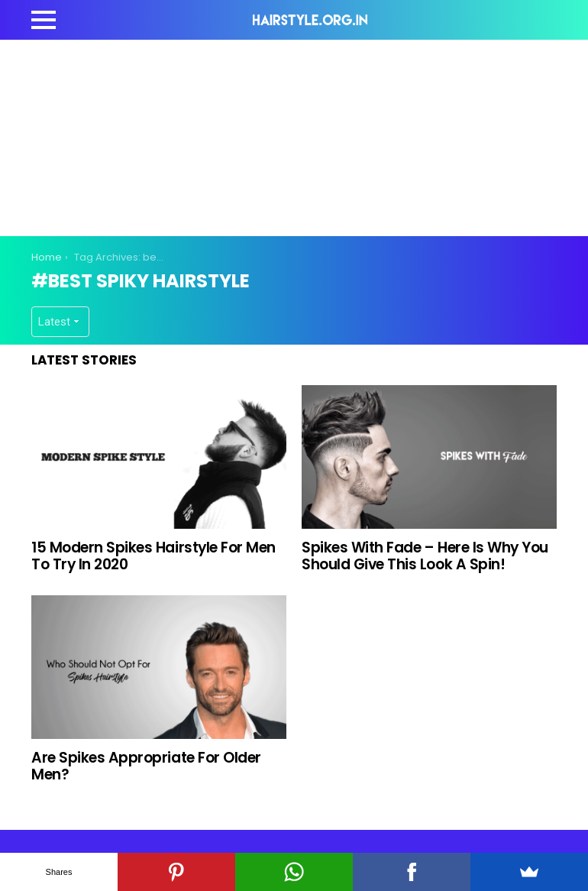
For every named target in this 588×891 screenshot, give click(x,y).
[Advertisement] (309, 135)
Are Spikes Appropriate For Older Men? (146, 766)
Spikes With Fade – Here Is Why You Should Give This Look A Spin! (425, 556)
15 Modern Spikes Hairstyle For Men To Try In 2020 (153, 556)
